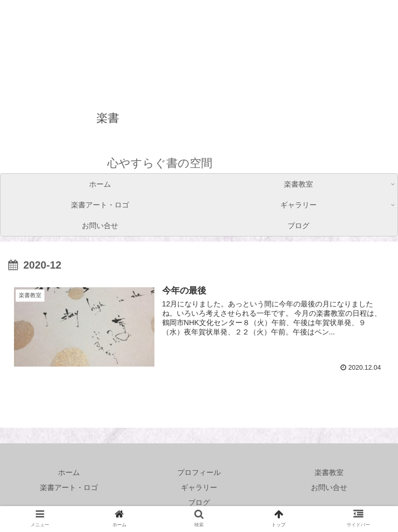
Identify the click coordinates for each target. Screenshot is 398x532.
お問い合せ (329, 487)
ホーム (69, 472)
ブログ (199, 502)
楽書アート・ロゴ (69, 487)
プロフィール (199, 472)
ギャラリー (199, 487)
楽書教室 (329, 472)
